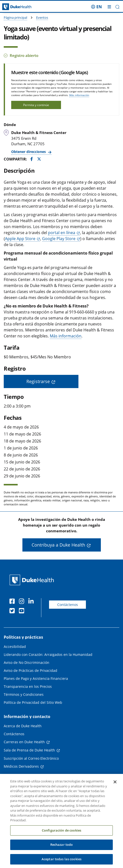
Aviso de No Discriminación (27, 662)
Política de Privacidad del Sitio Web (33, 702)
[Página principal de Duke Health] (15, 7)
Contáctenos (68, 605)
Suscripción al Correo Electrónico (31, 758)
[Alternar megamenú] (109, 7)
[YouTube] (23, 611)
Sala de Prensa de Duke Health (29, 750)
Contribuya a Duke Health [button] (58, 545)
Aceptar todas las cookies (61, 862)
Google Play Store (59, 239)
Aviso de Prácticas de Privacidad (31, 670)
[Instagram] (23, 602)
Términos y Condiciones (24, 694)
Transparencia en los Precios (28, 686)
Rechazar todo (62, 848)
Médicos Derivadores (21, 766)
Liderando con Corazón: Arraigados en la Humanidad (48, 654)
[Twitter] (13, 611)
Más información (79, 95)
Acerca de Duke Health (23, 726)
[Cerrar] (115, 785)
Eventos (42, 17)
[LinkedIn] (32, 602)
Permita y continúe (36, 105)
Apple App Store (20, 239)
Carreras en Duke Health (24, 742)
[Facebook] (13, 602)
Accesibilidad (15, 647)
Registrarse (38, 381)
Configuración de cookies (61, 833)
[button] (117, 7)
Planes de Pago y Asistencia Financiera (36, 678)
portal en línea (62, 233)
